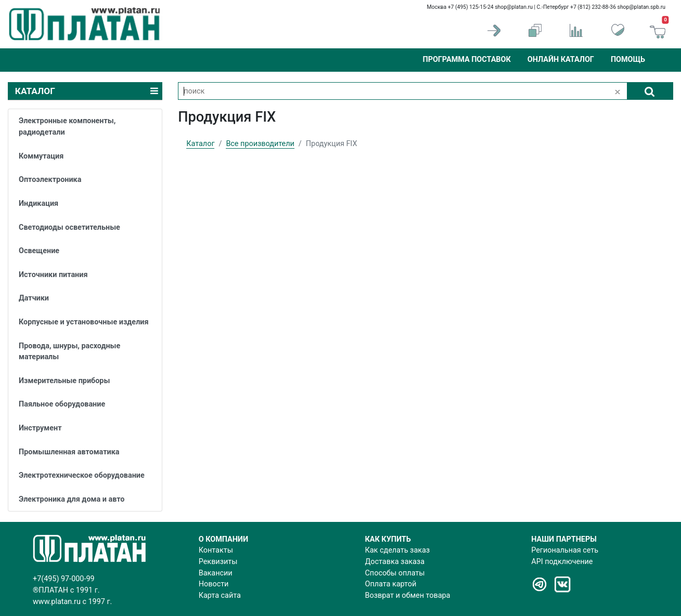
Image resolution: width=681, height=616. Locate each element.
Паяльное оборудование (62, 404)
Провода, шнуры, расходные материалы (69, 352)
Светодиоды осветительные (69, 227)
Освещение (39, 251)
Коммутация (41, 156)
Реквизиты (218, 562)
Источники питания (53, 275)
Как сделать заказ (398, 550)
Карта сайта (220, 595)
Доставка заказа (395, 562)
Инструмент (40, 428)
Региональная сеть (565, 550)
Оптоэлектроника (50, 180)
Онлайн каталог (561, 60)
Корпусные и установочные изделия (84, 322)
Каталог (200, 144)
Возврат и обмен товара (408, 595)
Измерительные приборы (64, 381)
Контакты (216, 550)
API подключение (562, 562)
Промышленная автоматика (69, 452)
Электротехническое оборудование (82, 475)
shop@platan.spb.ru (641, 7)
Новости (214, 584)
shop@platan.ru (514, 7)
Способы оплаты (395, 573)
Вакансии (216, 573)
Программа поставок (466, 60)
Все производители (260, 144)
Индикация (38, 204)
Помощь (628, 60)
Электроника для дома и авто (72, 499)
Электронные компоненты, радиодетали (67, 127)
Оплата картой (391, 584)
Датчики (34, 298)
